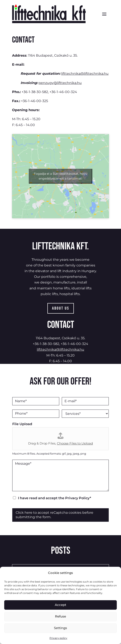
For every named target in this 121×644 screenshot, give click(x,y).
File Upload (22, 424)
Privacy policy (58, 638)
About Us (61, 308)
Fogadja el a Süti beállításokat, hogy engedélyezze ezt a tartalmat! (61, 176)
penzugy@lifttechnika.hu (60, 83)
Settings (60, 628)
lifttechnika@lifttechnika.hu (85, 74)
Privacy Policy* (78, 498)
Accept (60, 605)
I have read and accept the (55, 498)
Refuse (60, 616)
